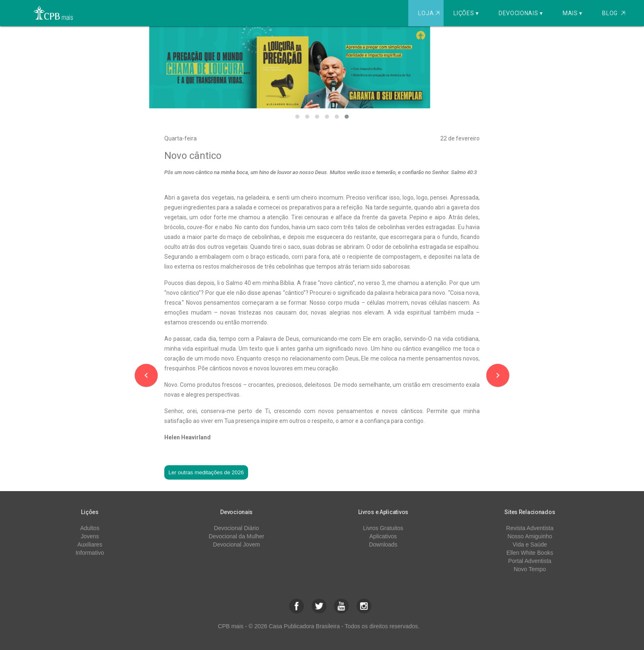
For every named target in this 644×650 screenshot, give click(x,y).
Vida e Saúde (530, 544)
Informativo (90, 553)
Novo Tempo (530, 569)
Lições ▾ (466, 13)
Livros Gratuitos (383, 528)
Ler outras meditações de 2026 (206, 472)
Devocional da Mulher (236, 536)
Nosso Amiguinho (530, 536)
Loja (430, 13)
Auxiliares (90, 544)
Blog (614, 13)
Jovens (90, 536)
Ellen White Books (530, 553)
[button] (297, 117)
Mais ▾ (573, 13)
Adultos (90, 528)
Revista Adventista (530, 528)
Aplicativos (383, 536)
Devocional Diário (237, 528)
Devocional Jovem (236, 544)
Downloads (383, 544)
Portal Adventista (530, 561)
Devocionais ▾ (521, 13)
